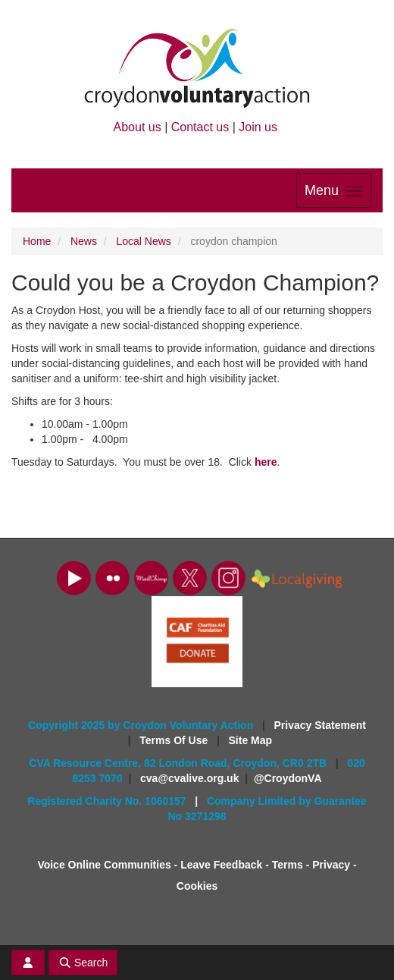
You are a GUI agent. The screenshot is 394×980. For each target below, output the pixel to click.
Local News (144, 241)
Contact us (200, 127)
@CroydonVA (288, 778)
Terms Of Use (175, 740)
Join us (258, 127)
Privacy (331, 865)
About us (138, 127)
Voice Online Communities (104, 865)
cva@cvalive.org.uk (189, 778)
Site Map (251, 740)
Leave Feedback (221, 865)
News (84, 241)
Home (37, 241)
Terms (288, 865)
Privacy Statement (320, 725)
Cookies (197, 886)
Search (83, 963)
